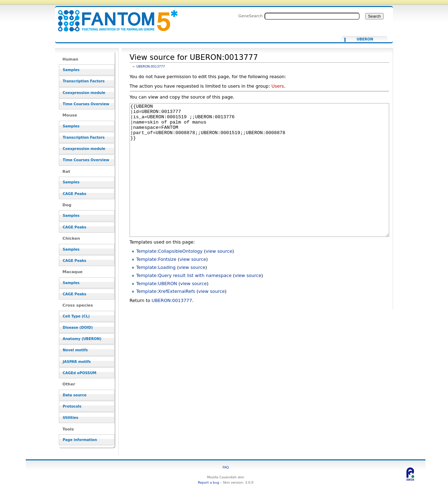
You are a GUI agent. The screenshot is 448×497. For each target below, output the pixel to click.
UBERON (365, 39)
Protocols (72, 406)
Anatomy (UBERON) (82, 339)
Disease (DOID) (78, 328)
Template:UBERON (157, 310)
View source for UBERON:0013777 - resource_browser (113, 17)
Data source (75, 395)
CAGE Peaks (74, 194)
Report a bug (209, 482)
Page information (80, 440)
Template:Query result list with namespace (184, 302)
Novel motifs (75, 350)
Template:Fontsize (156, 286)
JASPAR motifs (77, 362)
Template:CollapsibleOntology (169, 278)
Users (278, 86)
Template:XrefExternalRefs (166, 318)
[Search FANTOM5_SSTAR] (312, 16)
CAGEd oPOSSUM (79, 373)
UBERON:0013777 (151, 67)
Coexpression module (84, 93)
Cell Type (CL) (76, 316)
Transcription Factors (84, 81)
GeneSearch (251, 16)
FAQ (226, 467)
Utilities (70, 418)
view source (219, 278)
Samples (71, 70)
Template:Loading (156, 294)
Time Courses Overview (86, 104)
